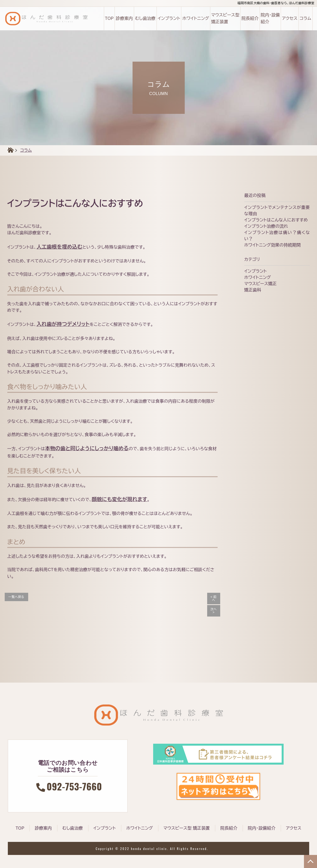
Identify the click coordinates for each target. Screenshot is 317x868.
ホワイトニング (196, 18)
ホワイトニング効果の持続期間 (272, 245)
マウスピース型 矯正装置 (225, 18)
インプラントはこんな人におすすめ (276, 220)
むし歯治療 (145, 18)
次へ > (213, 611)
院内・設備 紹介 (270, 18)
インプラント (169, 18)
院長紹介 (250, 18)
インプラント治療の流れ (266, 226)
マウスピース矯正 (260, 284)
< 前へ (214, 599)
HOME (7, 150)
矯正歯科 (253, 290)
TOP (109, 18)
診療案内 (124, 18)
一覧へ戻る (16, 597)
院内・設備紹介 (262, 828)
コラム (305, 18)
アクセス (290, 18)
